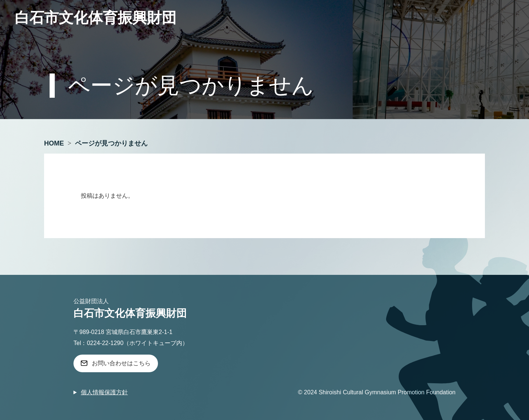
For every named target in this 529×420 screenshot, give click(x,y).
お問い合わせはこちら (121, 363)
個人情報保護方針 (104, 392)
